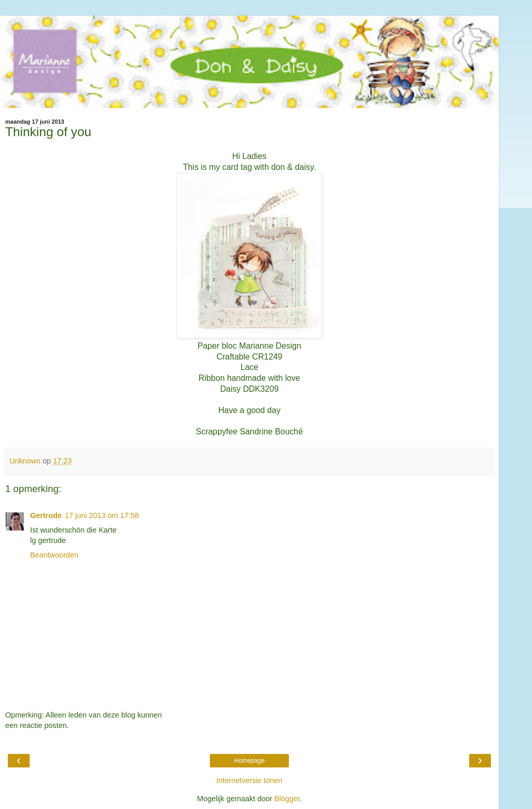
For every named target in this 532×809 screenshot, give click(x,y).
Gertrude (46, 515)
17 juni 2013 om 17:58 (102, 515)
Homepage (250, 761)
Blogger (287, 799)
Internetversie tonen (249, 780)
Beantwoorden (54, 555)
